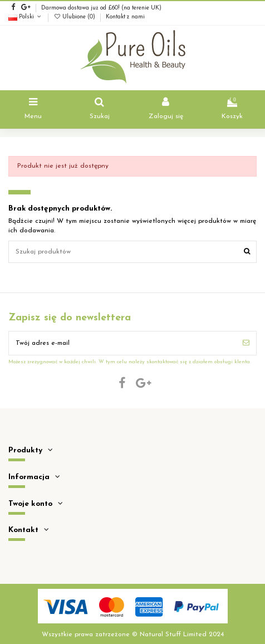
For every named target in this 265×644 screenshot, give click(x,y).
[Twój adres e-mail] (122, 343)
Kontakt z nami (125, 17)
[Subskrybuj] (246, 343)
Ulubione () (75, 17)
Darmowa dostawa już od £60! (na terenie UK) (101, 8)
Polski (26, 17)
